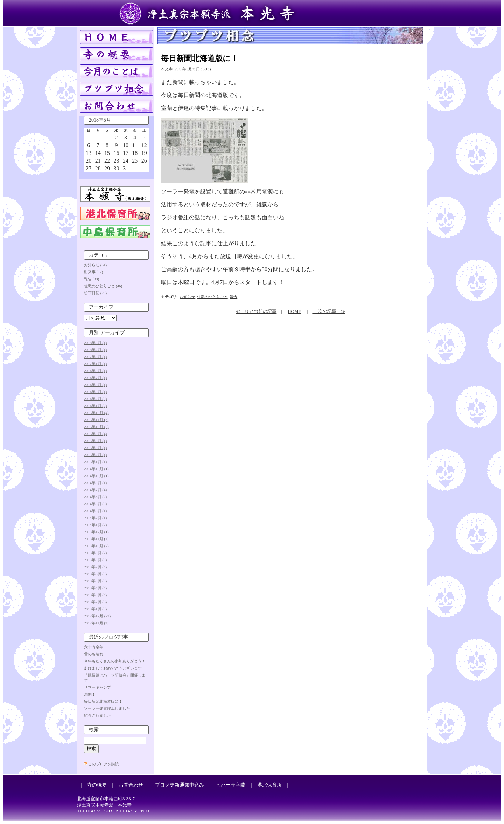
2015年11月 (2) (96, 420)
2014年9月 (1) (95, 483)
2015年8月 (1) (95, 441)
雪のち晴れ (94, 654)
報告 (233, 297)
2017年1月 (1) (95, 364)
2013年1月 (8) (95, 609)
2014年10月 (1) (96, 476)
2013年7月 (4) (95, 567)
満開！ (90, 694)
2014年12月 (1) (96, 469)
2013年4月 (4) (95, 588)
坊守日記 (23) (95, 293)
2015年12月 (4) (96, 413)
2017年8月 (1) (95, 357)
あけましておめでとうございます (113, 668)
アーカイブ (101, 307)
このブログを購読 (104, 764)
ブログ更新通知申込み (180, 785)
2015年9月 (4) (95, 434)
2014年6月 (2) (95, 497)
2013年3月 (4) (95, 595)
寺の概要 (97, 785)
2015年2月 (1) (95, 455)
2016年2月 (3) (95, 399)
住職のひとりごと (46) (103, 286)
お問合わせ (131, 785)
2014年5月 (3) (95, 504)
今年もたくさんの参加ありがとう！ (115, 661)
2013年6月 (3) (95, 574)
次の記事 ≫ (329, 311)
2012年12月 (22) (97, 616)
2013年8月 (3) (95, 560)
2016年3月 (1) (95, 392)
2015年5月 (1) (95, 448)
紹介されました (97, 715)
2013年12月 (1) (96, 532)
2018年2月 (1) (95, 350)
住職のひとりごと (212, 297)
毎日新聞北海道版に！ (103, 701)
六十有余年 (94, 647)
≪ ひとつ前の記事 (256, 311)
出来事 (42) (93, 272)
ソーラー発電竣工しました (107, 708)
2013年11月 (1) (96, 539)
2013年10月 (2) (96, 546)
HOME (294, 311)
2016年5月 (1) (95, 385)
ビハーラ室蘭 (231, 785)
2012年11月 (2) (96, 623)
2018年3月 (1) (95, 343)
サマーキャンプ (97, 687)
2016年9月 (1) (95, 371)
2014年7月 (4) (95, 490)
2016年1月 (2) (95, 406)
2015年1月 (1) (95, 462)
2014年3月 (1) (95, 511)
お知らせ (187, 297)
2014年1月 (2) (95, 525)
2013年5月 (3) (95, 581)
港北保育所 (269, 785)
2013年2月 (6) (95, 602)
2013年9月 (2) (95, 553)
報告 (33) (92, 279)
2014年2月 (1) (95, 518)
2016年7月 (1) (95, 378)
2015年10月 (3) (96, 427)
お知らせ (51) (95, 265)
